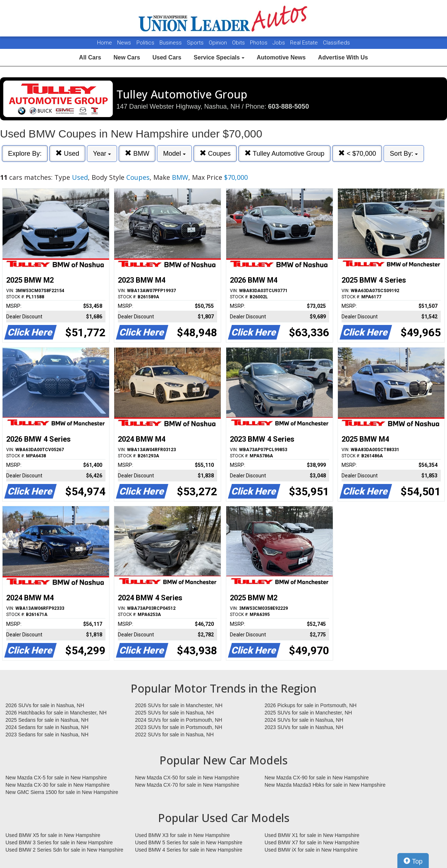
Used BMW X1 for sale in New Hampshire (312, 835)
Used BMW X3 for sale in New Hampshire (182, 835)
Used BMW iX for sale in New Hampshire (311, 850)
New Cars (127, 57)
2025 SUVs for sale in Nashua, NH (174, 713)
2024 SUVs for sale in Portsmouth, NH (179, 720)
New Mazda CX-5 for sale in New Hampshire (56, 778)
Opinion (219, 43)
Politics (145, 43)
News (124, 43)
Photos (259, 43)
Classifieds (336, 43)
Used (67, 153)
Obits (239, 43)
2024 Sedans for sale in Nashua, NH (47, 727)
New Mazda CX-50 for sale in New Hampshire (187, 778)
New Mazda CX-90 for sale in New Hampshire (317, 778)
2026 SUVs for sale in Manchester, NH (179, 705)
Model (174, 154)
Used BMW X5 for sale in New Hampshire (53, 835)
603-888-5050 (289, 106)
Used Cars (167, 57)
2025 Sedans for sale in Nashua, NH (47, 720)
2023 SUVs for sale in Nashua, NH (304, 727)
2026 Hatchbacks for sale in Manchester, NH (56, 713)
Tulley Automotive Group (284, 153)
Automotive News (281, 57)
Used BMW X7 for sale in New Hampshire (312, 842)
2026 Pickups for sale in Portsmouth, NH (311, 705)
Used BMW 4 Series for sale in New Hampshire (189, 850)
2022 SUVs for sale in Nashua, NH (174, 735)
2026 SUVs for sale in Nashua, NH (45, 705)
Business (171, 43)
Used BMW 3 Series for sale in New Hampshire (59, 842)
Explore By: (25, 154)
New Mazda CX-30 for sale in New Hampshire (58, 785)
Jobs (280, 43)
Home (105, 43)
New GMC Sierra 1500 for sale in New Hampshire (62, 792)
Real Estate (305, 43)
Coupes (215, 153)
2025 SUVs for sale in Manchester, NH (308, 713)
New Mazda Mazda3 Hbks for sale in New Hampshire (325, 785)
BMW (137, 153)
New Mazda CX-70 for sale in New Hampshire (187, 785)
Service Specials (219, 57)
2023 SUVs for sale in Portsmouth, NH (179, 727)
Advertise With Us (343, 57)
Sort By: (404, 154)
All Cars (90, 57)
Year (102, 154)
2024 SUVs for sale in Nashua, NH (304, 720)
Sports (196, 43)
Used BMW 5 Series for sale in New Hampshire (189, 842)
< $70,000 (357, 153)
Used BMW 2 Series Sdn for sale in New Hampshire (64, 850)
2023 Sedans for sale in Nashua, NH (47, 735)
